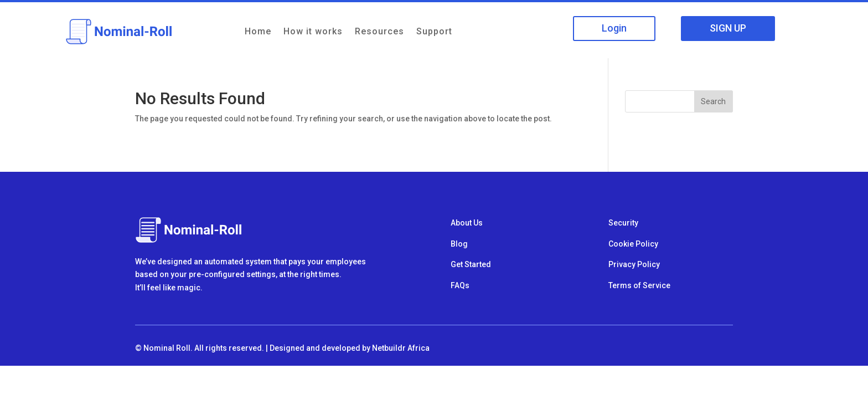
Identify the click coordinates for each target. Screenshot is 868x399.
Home (258, 31)
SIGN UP (728, 28)
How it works (313, 31)
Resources (379, 31)
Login (614, 28)
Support (434, 31)
